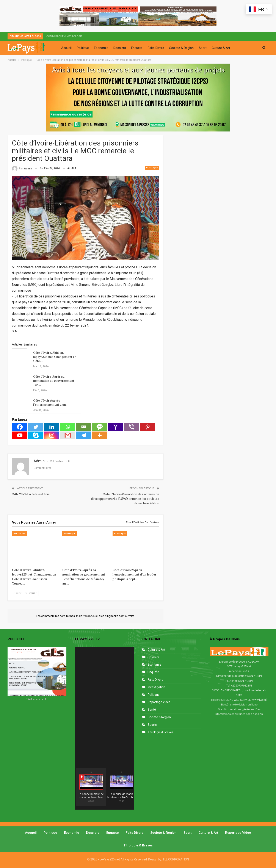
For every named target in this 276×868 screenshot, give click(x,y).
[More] (100, 435)
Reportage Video (159, 702)
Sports (152, 725)
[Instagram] (52, 435)
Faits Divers (156, 48)
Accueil (66, 48)
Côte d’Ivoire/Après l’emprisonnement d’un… (51, 403)
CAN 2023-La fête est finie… (32, 494)
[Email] (84, 427)
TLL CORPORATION (176, 859)
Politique (83, 48)
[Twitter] (36, 427)
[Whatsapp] (68, 427)
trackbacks (90, 616)
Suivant (31, 594)
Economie (101, 48)
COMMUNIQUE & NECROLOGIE (64, 36)
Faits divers (155, 680)
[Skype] (36, 435)
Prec (18, 594)
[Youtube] (20, 435)
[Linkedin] (52, 427)
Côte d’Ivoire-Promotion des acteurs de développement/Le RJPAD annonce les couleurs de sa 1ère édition (125, 499)
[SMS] (100, 427)
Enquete (137, 48)
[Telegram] (84, 435)
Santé (152, 710)
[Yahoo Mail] (116, 427)
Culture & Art (221, 48)
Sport (203, 48)
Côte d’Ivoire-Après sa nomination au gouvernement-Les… (54, 381)
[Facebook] (20, 427)
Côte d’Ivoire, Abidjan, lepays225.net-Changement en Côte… (55, 357)
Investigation (156, 687)
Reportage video (238, 833)
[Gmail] (68, 435)
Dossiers (120, 48)
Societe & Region (181, 48)
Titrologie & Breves (161, 732)
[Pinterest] (147, 427)
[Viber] (132, 427)
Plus (238, 48)
